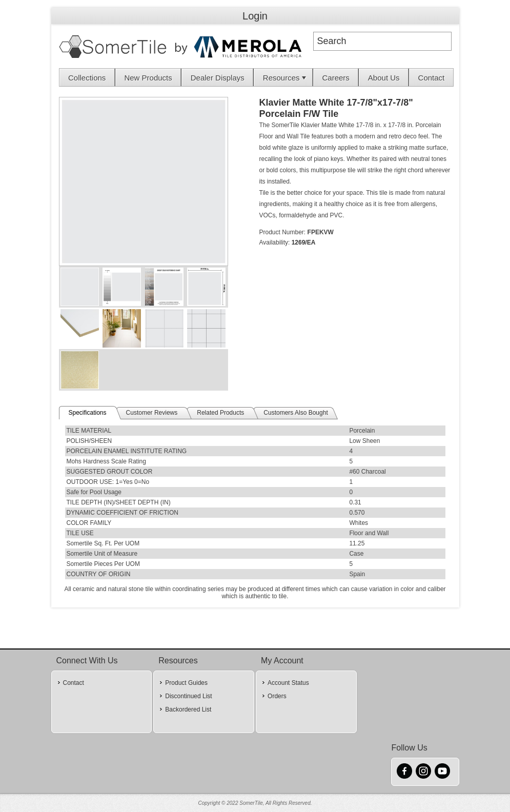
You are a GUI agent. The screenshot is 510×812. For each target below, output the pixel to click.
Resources (285, 78)
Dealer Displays (218, 78)
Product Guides (186, 683)
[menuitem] (87, 77)
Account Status (288, 683)
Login (255, 16)
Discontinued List (188, 696)
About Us (384, 78)
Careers (336, 78)
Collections (87, 78)
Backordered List (188, 709)
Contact (432, 78)
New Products (148, 78)
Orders (277, 696)
